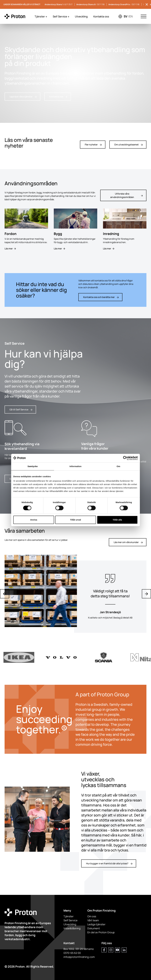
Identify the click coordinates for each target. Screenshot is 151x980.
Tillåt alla (117, 520)
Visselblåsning (72, 928)
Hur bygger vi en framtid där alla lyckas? (109, 863)
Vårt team (93, 920)
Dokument (94, 928)
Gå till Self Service (21, 410)
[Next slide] (146, 594)
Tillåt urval (75, 520)
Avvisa (34, 520)
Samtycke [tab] (33, 466)
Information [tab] (75, 466)
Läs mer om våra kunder (128, 542)
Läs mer (10, 249)
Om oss (92, 916)
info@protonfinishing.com (79, 957)
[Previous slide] (5, 594)
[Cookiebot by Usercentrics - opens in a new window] (125, 458)
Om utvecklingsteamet (128, 145)
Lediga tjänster (96, 924)
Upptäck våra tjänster (23, 97)
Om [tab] (118, 466)
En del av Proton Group (101, 932)
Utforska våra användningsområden (126, 195)
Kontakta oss (101, 16)
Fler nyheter (93, 145)
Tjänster (41, 16)
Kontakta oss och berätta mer (101, 297)
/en (130, 16)
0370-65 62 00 (72, 953)
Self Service (61, 16)
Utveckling (81, 16)
